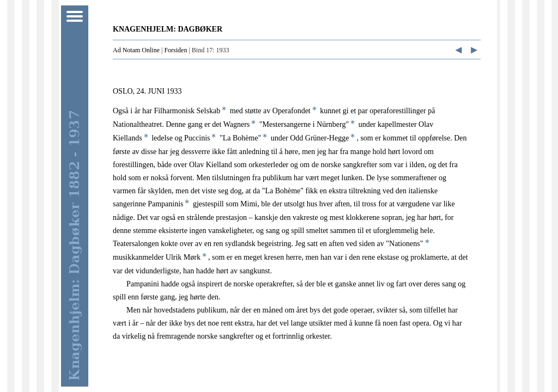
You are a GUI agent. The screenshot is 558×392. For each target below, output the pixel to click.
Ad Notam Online (136, 50)
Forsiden (175, 50)
